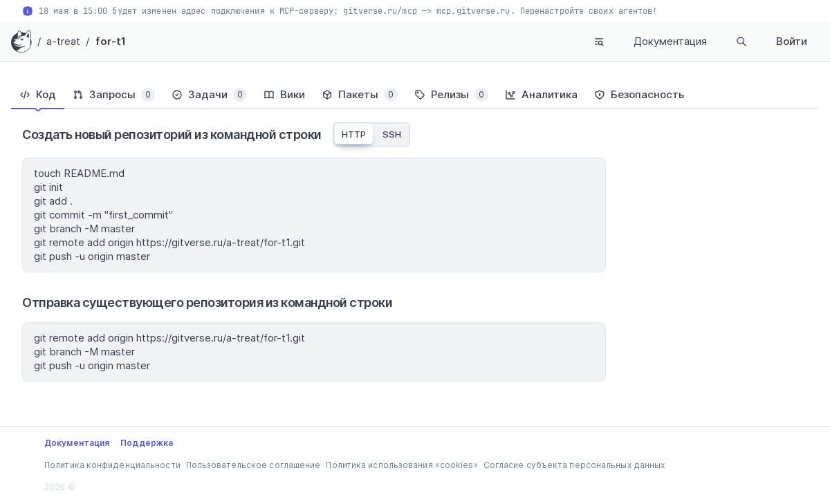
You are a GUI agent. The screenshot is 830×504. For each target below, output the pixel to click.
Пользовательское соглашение (253, 465)
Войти (792, 41)
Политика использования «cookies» (402, 465)
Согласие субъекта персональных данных (574, 465)
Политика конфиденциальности (112, 465)
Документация (670, 41)
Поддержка (147, 443)
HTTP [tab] (354, 134)
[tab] (38, 95)
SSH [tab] (392, 134)
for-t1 (111, 41)
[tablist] (415, 95)
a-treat (64, 41)
